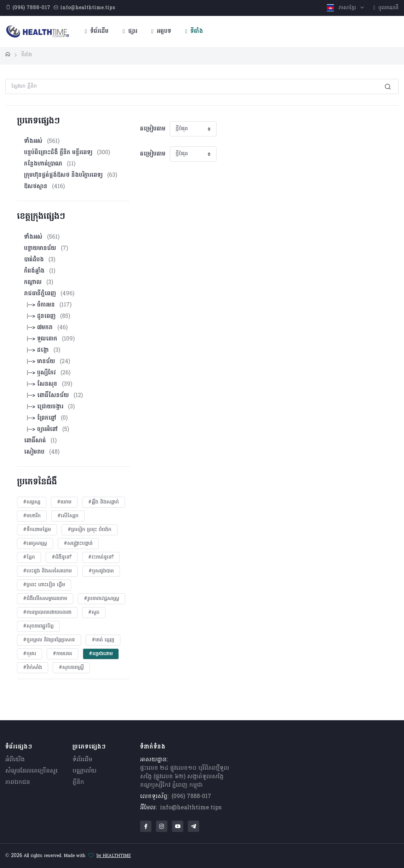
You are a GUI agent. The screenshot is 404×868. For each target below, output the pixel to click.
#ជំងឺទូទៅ (62, 557)
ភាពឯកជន (18, 782)
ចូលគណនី (386, 8)
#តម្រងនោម (101, 654)
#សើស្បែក (68, 516)
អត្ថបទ (161, 31)
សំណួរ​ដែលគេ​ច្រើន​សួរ (31, 771)
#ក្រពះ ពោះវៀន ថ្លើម (44, 585)
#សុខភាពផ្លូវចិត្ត (38, 626)
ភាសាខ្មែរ (342, 8)
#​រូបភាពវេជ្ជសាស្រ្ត (102, 599)
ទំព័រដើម (97, 31)
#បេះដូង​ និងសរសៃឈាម (47, 571)
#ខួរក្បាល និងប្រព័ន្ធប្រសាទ (49, 640)
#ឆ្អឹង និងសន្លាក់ (103, 502)
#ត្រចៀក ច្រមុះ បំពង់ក (90, 530)
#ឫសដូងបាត (101, 571)
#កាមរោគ (62, 654)
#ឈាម (64, 502)
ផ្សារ (130, 31)
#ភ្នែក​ (29, 557)
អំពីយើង (15, 760)
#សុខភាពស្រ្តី (71, 668)
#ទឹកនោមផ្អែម (37, 530)
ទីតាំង (194, 31)
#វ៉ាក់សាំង (33, 668)
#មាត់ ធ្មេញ (103, 640)
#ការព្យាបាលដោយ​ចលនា (47, 613)
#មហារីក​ (32, 516)
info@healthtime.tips (191, 808)
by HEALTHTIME (114, 856)
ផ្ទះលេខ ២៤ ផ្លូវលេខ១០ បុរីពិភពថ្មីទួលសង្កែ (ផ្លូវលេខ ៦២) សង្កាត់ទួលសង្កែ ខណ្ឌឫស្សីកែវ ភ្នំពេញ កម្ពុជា (185, 777)
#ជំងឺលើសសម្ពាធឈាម (45, 599)
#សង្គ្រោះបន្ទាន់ (78, 544)
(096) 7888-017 (191, 797)
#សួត (94, 613)
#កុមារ (30, 654)
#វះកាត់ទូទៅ (101, 557)
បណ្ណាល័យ (85, 771)
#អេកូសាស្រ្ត (35, 544)
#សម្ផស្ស (32, 502)
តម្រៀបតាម (153, 129)
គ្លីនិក (78, 782)
